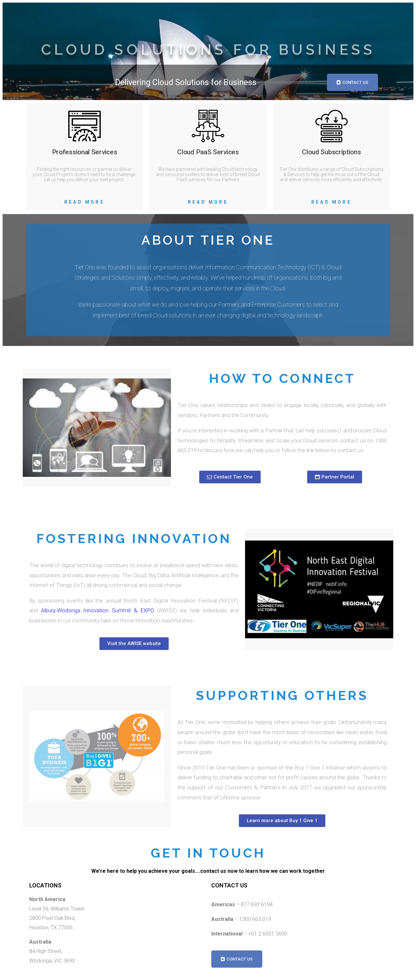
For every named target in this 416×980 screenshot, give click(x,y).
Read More (84, 202)
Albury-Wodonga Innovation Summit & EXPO (97, 610)
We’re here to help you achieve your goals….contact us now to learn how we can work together (208, 871)
